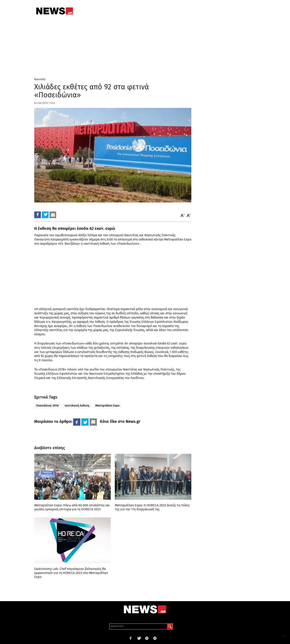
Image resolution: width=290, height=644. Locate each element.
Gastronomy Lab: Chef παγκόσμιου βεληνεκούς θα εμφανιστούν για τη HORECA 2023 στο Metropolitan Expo (71, 573)
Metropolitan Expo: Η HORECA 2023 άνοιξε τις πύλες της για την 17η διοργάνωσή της (152, 507)
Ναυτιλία (40, 79)
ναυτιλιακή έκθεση (77, 406)
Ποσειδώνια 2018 (47, 406)
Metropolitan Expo (107, 406)
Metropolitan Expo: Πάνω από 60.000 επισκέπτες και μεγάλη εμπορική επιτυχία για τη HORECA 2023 (72, 507)
